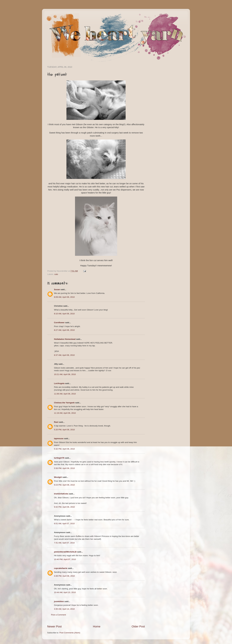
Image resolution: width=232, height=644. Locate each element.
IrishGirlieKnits (61, 494)
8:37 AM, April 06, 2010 (64, 355)
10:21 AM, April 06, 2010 (65, 374)
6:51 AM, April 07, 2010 (64, 524)
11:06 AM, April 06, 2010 (65, 394)
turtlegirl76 (59, 458)
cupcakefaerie (61, 568)
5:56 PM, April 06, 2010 (64, 468)
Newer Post (54, 626)
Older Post (138, 626)
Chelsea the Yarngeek (64, 403)
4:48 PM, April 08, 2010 (64, 576)
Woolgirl (58, 477)
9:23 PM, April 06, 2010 (64, 485)
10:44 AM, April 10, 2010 (65, 592)
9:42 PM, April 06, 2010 (64, 507)
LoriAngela (59, 383)
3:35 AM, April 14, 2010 (64, 609)
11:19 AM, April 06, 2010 (65, 413)
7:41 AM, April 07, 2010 (64, 543)
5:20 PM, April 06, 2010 (64, 430)
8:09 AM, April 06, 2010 (64, 297)
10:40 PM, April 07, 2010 (65, 559)
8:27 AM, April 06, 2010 (64, 330)
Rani (56, 422)
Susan (57, 289)
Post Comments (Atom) (70, 633)
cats (56, 274)
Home (97, 626)
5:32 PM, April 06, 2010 (64, 449)
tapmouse (59, 438)
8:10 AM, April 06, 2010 (64, 314)
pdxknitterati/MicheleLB (65, 552)
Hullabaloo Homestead (65, 339)
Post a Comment (59, 615)
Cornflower (59, 323)
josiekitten (59, 601)
